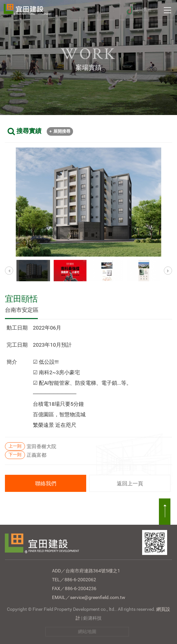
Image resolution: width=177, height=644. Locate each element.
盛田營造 (143, 10)
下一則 (15, 455)
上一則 (15, 446)
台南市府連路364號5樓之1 (93, 571)
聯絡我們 (46, 483)
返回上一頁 (130, 483)
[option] (88, 202)
